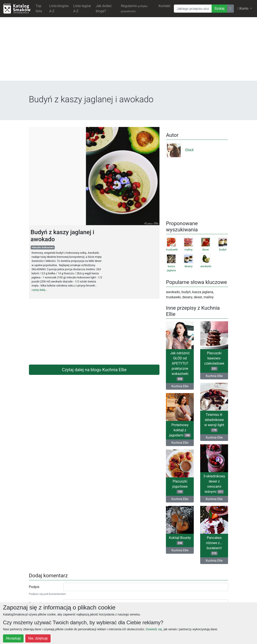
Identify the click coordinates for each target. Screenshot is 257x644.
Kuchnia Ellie (180, 386)
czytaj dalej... (39, 290)
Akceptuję (13, 638)
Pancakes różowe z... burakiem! (214, 545)
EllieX (180, 150)
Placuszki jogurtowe (180, 486)
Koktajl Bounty (180, 540)
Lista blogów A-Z (59, 8)
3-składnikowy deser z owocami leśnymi (214, 484)
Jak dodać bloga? (104, 8)
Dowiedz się (154, 629)
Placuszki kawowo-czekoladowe (214, 361)
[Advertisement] (128, 51)
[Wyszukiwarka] (193, 9)
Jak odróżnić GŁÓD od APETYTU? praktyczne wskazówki (180, 366)
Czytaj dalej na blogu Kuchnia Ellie (94, 370)
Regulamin (134, 8)
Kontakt (165, 6)
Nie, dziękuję (38, 638)
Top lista (39, 8)
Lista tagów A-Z (82, 8)
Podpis (34, 587)
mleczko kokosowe (43, 247)
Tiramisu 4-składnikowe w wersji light (214, 422)
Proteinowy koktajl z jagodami (180, 430)
